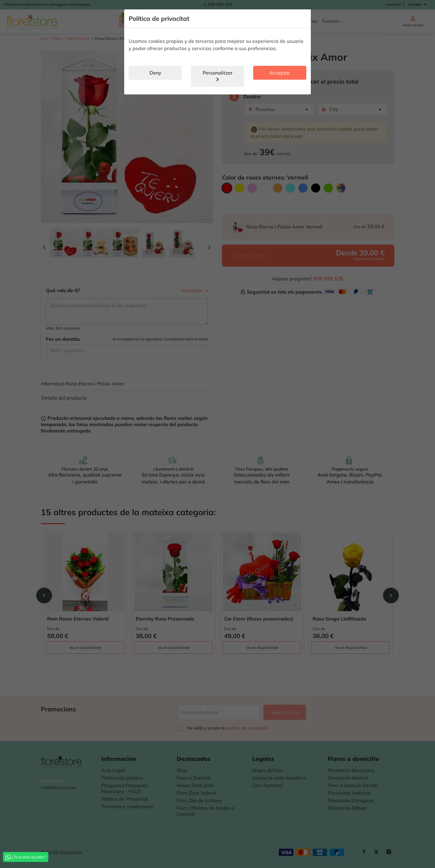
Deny (155, 73)
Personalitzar (218, 76)
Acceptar (280, 73)
